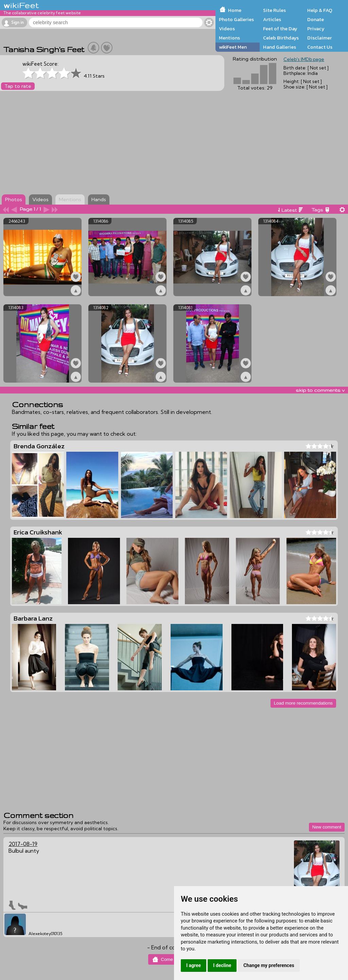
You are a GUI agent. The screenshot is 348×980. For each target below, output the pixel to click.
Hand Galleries (280, 47)
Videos (227, 29)
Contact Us (320, 47)
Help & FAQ (320, 10)
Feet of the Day (280, 29)
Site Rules (274, 10)
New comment (327, 827)
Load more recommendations (303, 703)
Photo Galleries (236, 19)
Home (235, 10)
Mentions (229, 38)
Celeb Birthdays (281, 38)
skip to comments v (320, 390)
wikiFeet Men (233, 47)
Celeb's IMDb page (304, 59)
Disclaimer (319, 38)
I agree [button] (194, 965)
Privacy (316, 29)
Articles (272, 19)
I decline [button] (222, 965)
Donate (316, 19)
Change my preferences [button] (269, 965)
